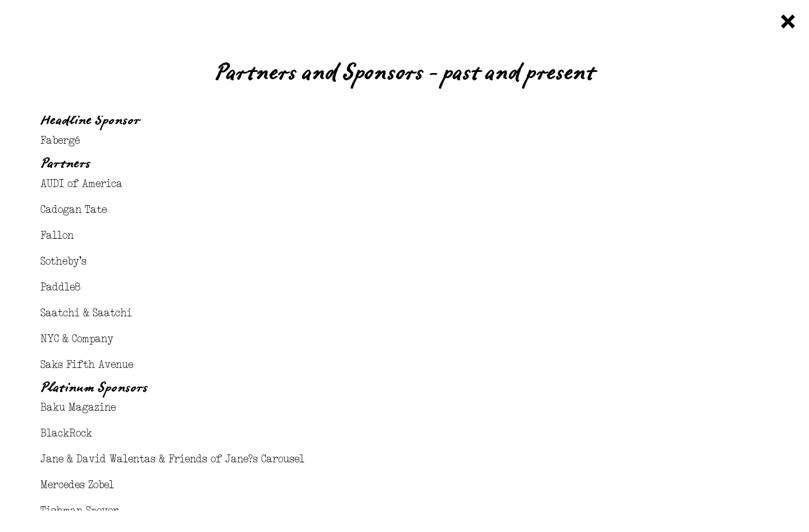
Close (788, 21)
